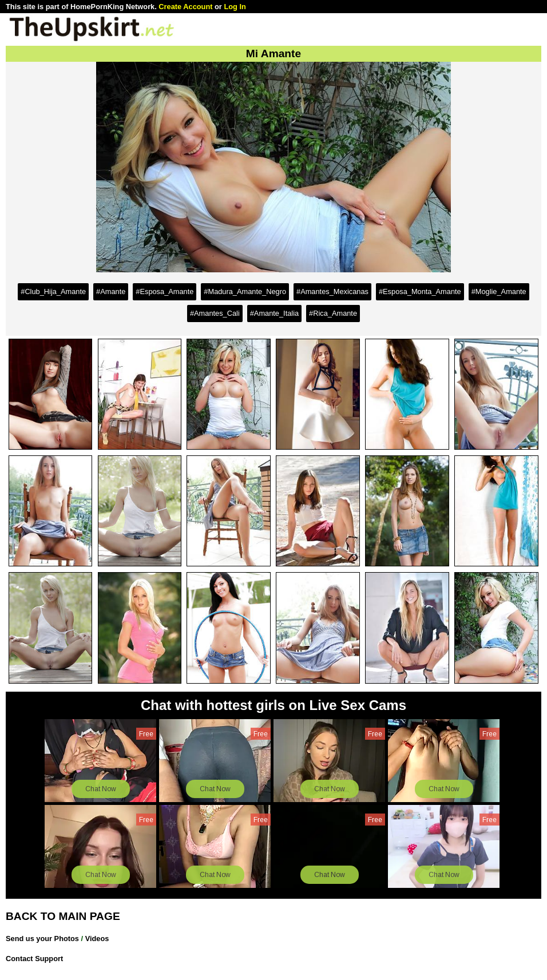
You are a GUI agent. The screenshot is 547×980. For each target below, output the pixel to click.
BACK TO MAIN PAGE (63, 916)
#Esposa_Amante (165, 291)
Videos (97, 939)
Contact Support (34, 959)
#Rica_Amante (333, 313)
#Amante (111, 291)
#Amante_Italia (274, 313)
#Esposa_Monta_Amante (420, 291)
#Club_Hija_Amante (53, 291)
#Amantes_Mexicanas (332, 291)
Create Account (185, 7)
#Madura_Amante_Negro (245, 291)
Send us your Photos (42, 939)
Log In (235, 7)
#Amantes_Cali (215, 313)
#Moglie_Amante (499, 291)
